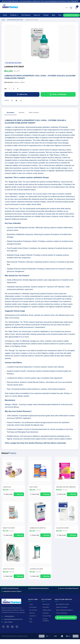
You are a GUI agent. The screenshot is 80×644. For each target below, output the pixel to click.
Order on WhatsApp (58, 94)
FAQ (60, 15)
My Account (46, 604)
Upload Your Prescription (66, 617)
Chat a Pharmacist (62, 613)
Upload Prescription (62, 607)
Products (14, 15)
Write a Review (34, 112)
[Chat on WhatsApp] (71, 8)
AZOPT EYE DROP (8, 569)
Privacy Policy (47, 616)
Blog (54, 15)
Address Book (47, 610)
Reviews (22, 112)
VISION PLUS (7, 487)
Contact (46, 15)
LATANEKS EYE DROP (36, 569)
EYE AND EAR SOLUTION (15, 20)
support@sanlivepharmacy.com (13, 619)
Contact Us (33, 616)
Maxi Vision (33, 487)
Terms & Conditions (46, 620)
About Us (37, 15)
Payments (46, 613)
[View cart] (76, 8)
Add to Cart (22, 94)
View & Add (8, 494)
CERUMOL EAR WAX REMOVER (66, 487)
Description (10, 112)
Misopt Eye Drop (9, 528)
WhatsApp (19, 494)
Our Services (26, 15)
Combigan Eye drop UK (38, 528)
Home (5, 15)
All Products (33, 607)
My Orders (46, 607)
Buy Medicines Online (63, 604)
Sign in (67, 8)
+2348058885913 (9, 616)
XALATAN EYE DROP (63, 528)
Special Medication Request (64, 610)
